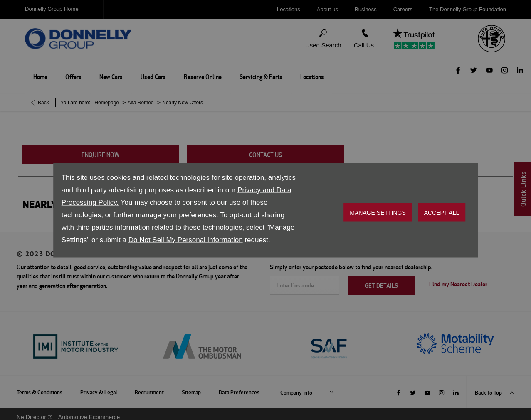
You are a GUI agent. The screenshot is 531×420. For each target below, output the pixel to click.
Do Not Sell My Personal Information (186, 239)
